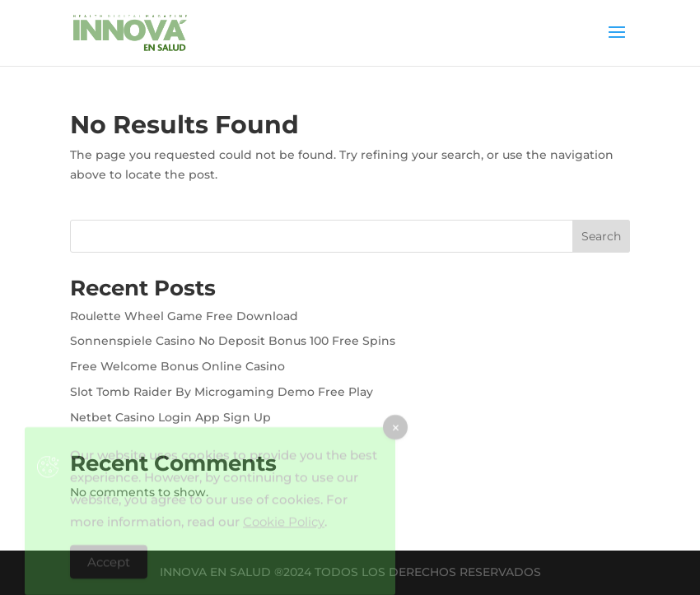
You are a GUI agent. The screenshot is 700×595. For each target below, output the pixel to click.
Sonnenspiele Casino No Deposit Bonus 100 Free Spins (233, 341)
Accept (109, 567)
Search (601, 236)
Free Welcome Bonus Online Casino (177, 366)
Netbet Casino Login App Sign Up (170, 417)
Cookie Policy (284, 526)
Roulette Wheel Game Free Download (184, 316)
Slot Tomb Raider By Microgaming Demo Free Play (222, 392)
